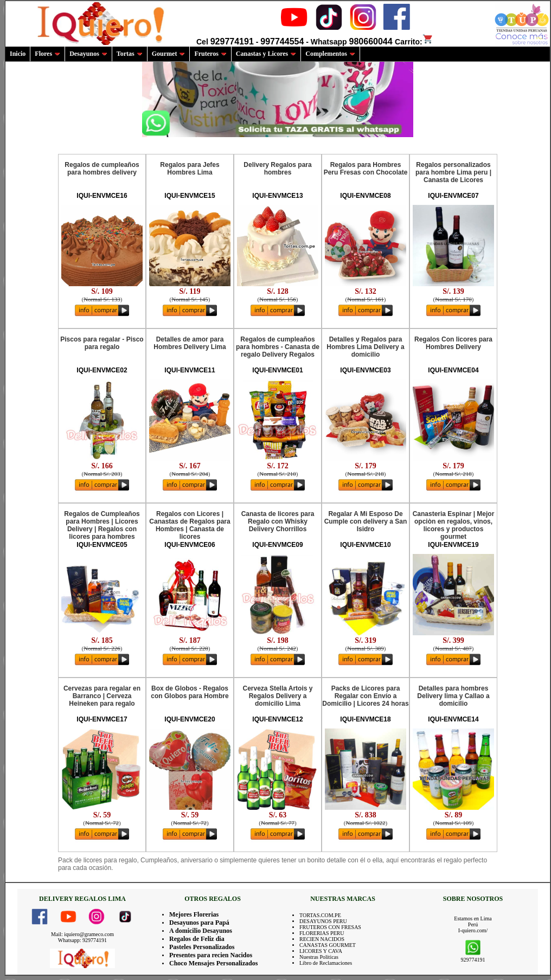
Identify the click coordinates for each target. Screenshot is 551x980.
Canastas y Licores (266, 54)
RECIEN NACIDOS (322, 939)
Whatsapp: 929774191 (82, 940)
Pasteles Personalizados (202, 947)
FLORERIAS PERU (322, 933)
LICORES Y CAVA (321, 951)
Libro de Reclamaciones (326, 963)
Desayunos (88, 54)
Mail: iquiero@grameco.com (82, 934)
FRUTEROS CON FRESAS (330, 927)
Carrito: (414, 42)
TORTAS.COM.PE (320, 915)
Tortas (130, 54)
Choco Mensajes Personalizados (213, 963)
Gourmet (169, 54)
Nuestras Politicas (319, 957)
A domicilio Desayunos (201, 931)
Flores (47, 54)
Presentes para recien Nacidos (211, 955)
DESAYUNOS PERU (323, 921)
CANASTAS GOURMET (328, 945)
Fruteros (210, 54)
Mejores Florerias (194, 914)
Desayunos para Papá (199, 923)
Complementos (330, 54)
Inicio (18, 54)
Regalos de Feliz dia (197, 939)
